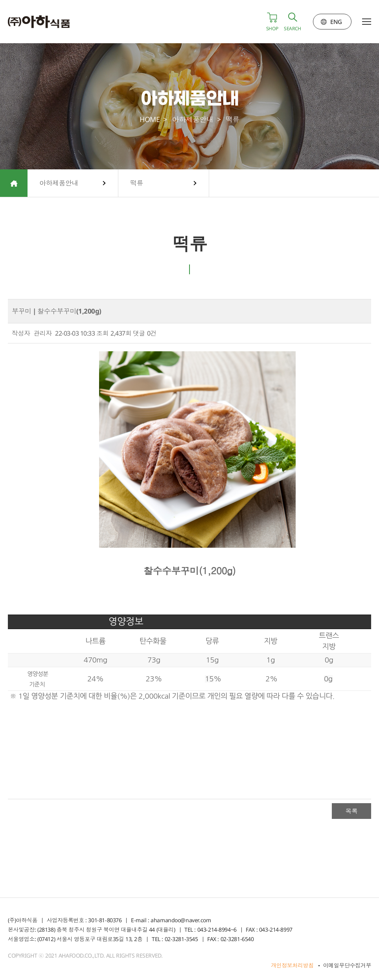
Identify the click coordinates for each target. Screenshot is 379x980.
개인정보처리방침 (292, 965)
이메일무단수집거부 (347, 965)
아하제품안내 (59, 183)
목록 (351, 811)
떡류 (137, 183)
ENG (336, 22)
